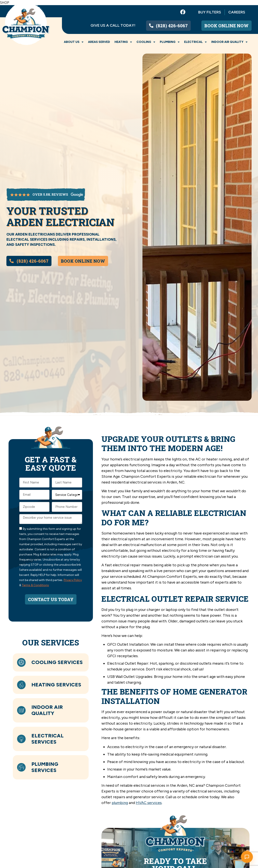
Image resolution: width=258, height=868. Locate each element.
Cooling (146, 42)
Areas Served (99, 42)
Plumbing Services (46, 767)
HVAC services (149, 803)
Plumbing (170, 42)
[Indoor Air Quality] (22, 710)
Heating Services (57, 685)
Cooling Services (58, 662)
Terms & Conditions (35, 585)
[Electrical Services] (22, 739)
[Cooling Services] (22, 663)
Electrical (195, 42)
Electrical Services (48, 739)
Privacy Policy (73, 580)
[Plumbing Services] (22, 767)
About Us (74, 42)
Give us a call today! (113, 25)
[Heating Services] (22, 685)
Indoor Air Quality (229, 42)
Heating (123, 42)
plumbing (120, 803)
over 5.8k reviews (50, 194)
